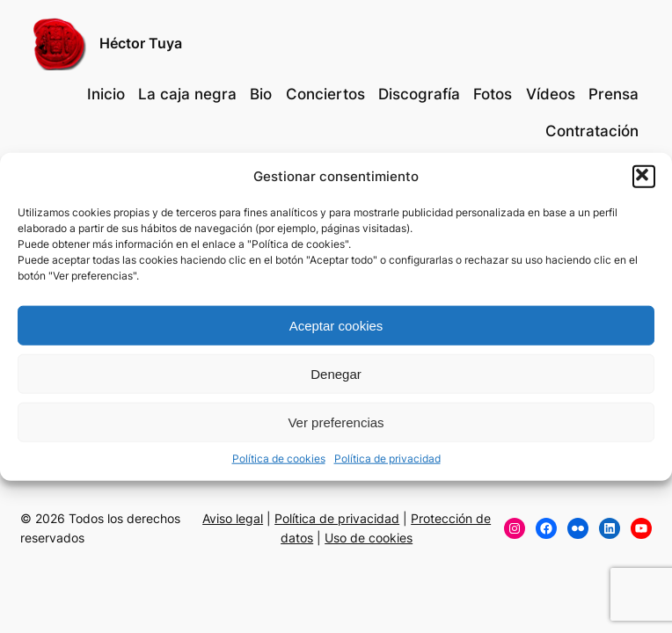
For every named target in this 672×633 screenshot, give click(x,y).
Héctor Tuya (141, 43)
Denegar (336, 373)
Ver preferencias (336, 422)
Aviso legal (233, 518)
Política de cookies (279, 458)
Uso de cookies (369, 538)
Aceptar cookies (336, 325)
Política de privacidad (387, 458)
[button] (644, 177)
